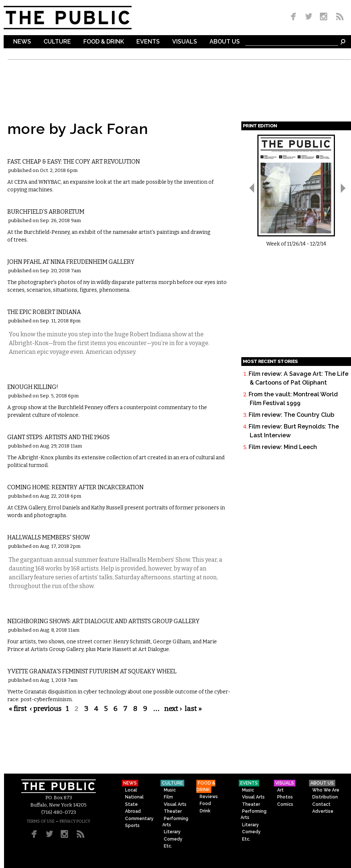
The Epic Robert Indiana (44, 312)
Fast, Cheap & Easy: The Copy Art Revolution (74, 162)
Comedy (173, 839)
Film (168, 797)
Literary (172, 832)
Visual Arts (29, 150)
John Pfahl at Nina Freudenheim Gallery (71, 262)
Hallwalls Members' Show (49, 537)
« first (18, 709)
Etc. (168, 846)
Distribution (325, 797)
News (22, 42)
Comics (285, 804)
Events (148, 42)
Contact (321, 804)
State (131, 804)
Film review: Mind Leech (283, 447)
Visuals (185, 42)
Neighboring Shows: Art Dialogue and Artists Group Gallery (103, 621)
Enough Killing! (33, 387)
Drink (205, 811)
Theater (173, 811)
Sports (132, 826)
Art (280, 790)
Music (170, 790)
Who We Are (326, 790)
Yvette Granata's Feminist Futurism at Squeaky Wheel (92, 671)
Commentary (139, 819)
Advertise (323, 811)
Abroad (133, 811)
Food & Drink (104, 42)
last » (193, 709)
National (134, 797)
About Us (225, 42)
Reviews (209, 797)
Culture (57, 42)
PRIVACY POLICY (75, 821)
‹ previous (46, 709)
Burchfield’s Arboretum (46, 212)
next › (173, 709)
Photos (285, 797)
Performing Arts (175, 822)
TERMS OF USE (41, 821)
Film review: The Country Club (291, 415)
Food (205, 804)
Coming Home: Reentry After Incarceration (76, 487)
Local (131, 790)
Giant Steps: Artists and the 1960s (58, 437)
